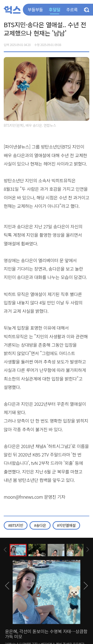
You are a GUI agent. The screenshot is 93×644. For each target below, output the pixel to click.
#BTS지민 (16, 525)
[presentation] (5, 550)
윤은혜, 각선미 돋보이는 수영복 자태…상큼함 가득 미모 (46, 634)
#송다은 (40, 525)
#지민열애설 (66, 525)
